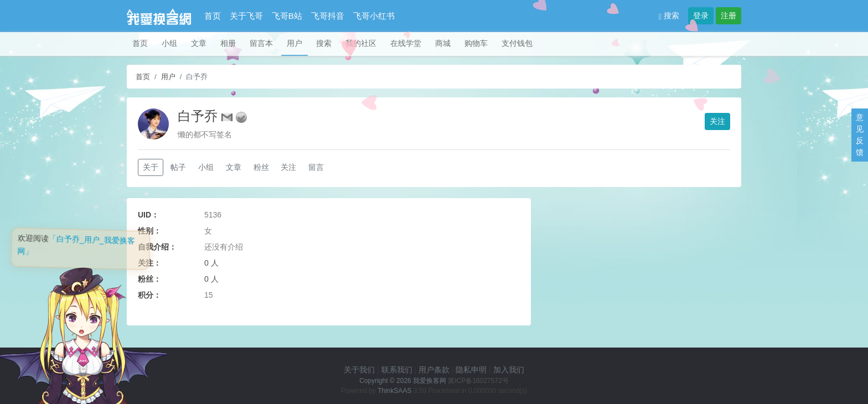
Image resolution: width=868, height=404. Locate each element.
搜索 (669, 15)
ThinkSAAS (394, 391)
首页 (213, 16)
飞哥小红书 (374, 16)
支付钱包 (517, 43)
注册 (728, 15)
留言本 (261, 43)
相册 (228, 43)
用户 (294, 43)
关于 (151, 167)
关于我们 (359, 370)
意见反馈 (860, 135)
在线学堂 (406, 43)
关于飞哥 (246, 16)
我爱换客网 (430, 381)
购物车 (476, 43)
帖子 (178, 167)
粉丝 (261, 167)
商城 (443, 43)
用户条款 (434, 370)
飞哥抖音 (328, 16)
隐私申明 (471, 370)
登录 (701, 15)
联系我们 (397, 370)
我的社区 (361, 43)
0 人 (211, 263)
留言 (316, 167)
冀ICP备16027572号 (478, 381)
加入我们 (509, 370)
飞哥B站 (287, 16)
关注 (717, 121)
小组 (169, 43)
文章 (199, 43)
